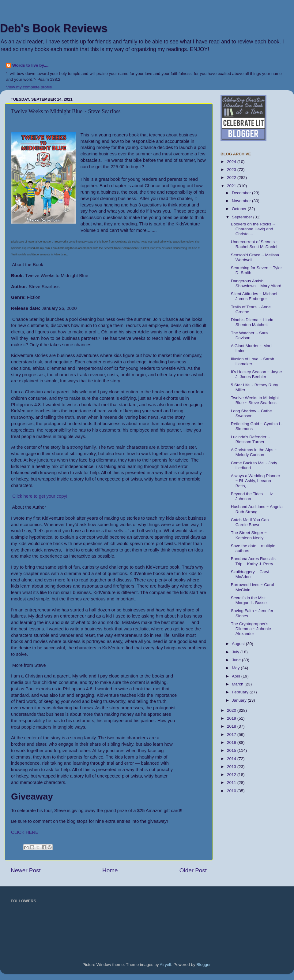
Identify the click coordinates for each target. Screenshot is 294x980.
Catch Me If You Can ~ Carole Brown (252, 522)
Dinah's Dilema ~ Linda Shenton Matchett (252, 322)
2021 (232, 186)
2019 (232, 718)
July (236, 652)
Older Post (193, 870)
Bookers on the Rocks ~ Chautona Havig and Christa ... (253, 229)
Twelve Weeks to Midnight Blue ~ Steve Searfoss (255, 400)
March (238, 684)
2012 (232, 775)
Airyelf (166, 965)
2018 (232, 726)
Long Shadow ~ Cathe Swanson (251, 413)
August (239, 644)
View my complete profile (29, 87)
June (237, 660)
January (240, 700)
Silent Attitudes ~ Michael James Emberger (254, 296)
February (241, 692)
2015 (232, 750)
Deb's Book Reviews (54, 28)
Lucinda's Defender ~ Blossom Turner (251, 439)
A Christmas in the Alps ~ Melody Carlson (254, 452)
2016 (232, 742)
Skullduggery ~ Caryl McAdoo (250, 574)
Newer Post (26, 870)
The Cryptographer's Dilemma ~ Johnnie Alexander (251, 629)
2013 (232, 767)
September (243, 217)
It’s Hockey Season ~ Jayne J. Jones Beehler (256, 374)
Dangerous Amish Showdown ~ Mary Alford (256, 283)
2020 (232, 710)
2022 (232, 178)
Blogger (204, 965)
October (240, 209)
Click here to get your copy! (40, 496)
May (236, 668)
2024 (232, 162)
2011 (232, 783)
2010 (232, 791)
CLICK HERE (25, 832)
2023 (232, 170)
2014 (232, 759)
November (242, 201)
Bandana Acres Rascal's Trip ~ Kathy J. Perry (253, 561)
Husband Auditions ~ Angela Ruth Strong (257, 509)
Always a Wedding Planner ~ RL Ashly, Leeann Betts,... (256, 481)
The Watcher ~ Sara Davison (249, 335)
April (237, 676)
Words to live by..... (31, 65)
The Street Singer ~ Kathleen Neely (249, 535)
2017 (232, 735)
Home (110, 870)
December (242, 193)
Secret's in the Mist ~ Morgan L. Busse (250, 600)
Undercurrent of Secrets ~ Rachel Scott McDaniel (255, 244)
